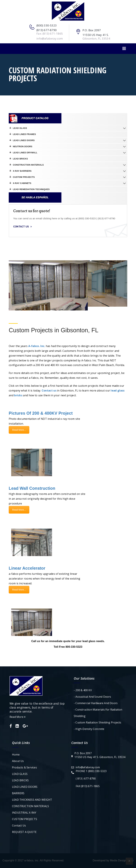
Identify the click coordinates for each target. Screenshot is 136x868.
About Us (18, 761)
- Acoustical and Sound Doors (92, 697)
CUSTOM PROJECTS (24, 177)
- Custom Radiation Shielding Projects (97, 722)
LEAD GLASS (20, 128)
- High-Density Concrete (89, 729)
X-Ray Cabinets (22, 183)
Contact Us (22, 227)
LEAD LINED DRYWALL (25, 153)
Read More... (19, 430)
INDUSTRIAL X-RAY (24, 813)
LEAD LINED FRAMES (24, 134)
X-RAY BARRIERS (22, 171)
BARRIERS (18, 793)
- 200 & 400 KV (83, 690)
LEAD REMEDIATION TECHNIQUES (31, 189)
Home (16, 755)
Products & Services (24, 767)
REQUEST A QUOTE (24, 832)
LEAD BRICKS (20, 159)
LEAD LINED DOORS (24, 140)
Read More (18, 717)
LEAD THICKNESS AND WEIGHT (32, 800)
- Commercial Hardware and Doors (96, 703)
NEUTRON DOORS (23, 146)
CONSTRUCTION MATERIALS (28, 165)
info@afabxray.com (88, 767)
